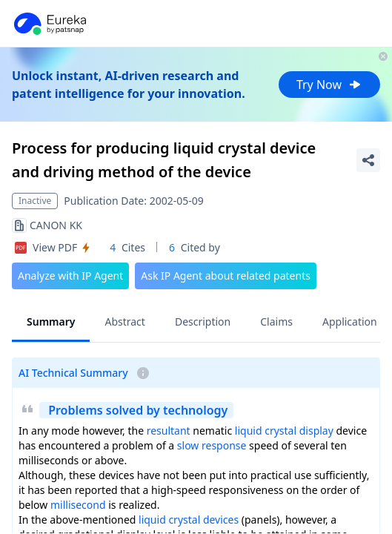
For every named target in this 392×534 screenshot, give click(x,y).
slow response (212, 445)
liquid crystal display (284, 431)
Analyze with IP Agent (70, 276)
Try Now (329, 85)
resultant (169, 431)
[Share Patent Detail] (368, 160)
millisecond (78, 505)
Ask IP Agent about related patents (226, 276)
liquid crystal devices (189, 520)
